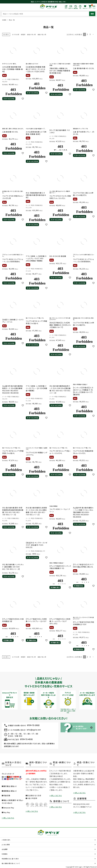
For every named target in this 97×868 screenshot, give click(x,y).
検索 (92, 14)
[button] (93, 34)
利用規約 (5, 854)
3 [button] (90, 34)
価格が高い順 (42, 34)
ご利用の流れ (6, 840)
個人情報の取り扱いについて (11, 863)
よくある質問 (6, 845)
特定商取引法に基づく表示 (10, 859)
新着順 (23, 34)
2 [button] (87, 34)
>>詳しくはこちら (8, 818)
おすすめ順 (16, 34)
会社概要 (5, 849)
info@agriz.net (34, 730)
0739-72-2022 (33, 725)
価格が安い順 (31, 34)
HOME (4, 20)
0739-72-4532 (26, 739)
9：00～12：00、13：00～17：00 (23, 734)
